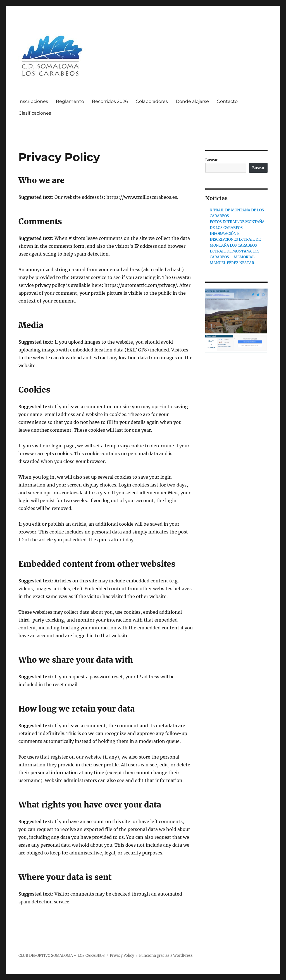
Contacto (227, 101)
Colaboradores (152, 101)
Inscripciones (33, 101)
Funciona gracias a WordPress (166, 956)
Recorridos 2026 (110, 101)
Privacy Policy (122, 956)
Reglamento (70, 101)
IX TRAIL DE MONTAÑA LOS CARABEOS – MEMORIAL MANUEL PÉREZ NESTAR (235, 257)
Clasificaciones (35, 113)
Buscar (211, 160)
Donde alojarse (192, 101)
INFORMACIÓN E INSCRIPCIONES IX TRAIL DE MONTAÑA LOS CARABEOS (235, 239)
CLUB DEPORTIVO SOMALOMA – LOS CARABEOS (62, 956)
